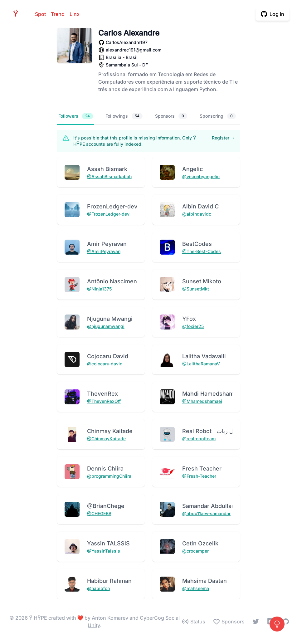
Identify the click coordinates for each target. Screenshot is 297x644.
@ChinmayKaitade (106, 439)
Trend (58, 14)
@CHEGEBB (99, 513)
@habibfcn (98, 588)
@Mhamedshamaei (202, 401)
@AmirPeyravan (104, 251)
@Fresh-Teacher (199, 476)
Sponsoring (218, 116)
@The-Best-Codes (202, 251)
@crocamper (195, 551)
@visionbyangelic (201, 176)
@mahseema (196, 588)
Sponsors (171, 116)
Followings (124, 116)
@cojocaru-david (105, 364)
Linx (75, 14)
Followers (76, 116)
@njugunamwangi (106, 326)
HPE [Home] (17, 14)
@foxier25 (193, 326)
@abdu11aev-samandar (206, 513)
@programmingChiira (109, 476)
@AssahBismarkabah (109, 176)
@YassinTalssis (104, 551)
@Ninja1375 (99, 289)
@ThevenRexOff (104, 401)
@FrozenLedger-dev (108, 214)
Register (223, 138)
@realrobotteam (199, 439)
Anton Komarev (110, 618)
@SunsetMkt (196, 289)
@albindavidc (197, 214)
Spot (40, 14)
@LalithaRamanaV (201, 364)
